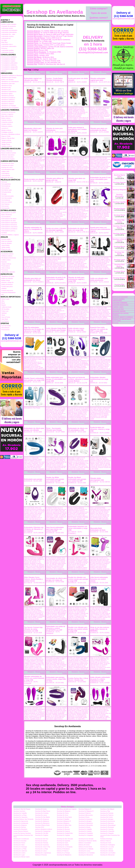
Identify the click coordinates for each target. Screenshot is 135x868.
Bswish (4, 305)
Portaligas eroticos (7, 132)
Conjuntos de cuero (7, 165)
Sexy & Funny (6, 317)
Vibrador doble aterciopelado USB (97, 479)
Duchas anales (6, 239)
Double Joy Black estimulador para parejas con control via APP (77, 479)
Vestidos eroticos (7, 146)
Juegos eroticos (6, 264)
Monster (4, 71)
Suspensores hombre (8, 159)
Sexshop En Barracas (107, 823)
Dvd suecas (5, 206)
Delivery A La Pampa (63, 853)
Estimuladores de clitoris (9, 219)
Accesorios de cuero (8, 163)
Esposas (4, 262)
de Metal (4, 233)
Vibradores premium (8, 96)
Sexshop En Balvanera (42, 823)
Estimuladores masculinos (9, 227)
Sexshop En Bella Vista (64, 825)
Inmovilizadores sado (8, 169)
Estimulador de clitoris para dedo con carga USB (78, 229)
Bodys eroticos (6, 118)
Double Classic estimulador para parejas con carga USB (34, 379)
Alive (3, 301)
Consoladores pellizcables (9, 63)
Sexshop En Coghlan (42, 835)
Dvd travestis (5, 208)
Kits (3, 294)
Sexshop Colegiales (34, 61)
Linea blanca (5, 173)
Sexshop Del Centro (107, 817)
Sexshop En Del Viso (42, 839)
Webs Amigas (67, 807)
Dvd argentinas (6, 184)
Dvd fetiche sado (7, 190)
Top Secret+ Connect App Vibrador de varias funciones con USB (33, 629)
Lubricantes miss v (7, 44)
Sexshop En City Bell (42, 833)
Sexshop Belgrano (34, 31)
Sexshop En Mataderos (64, 855)
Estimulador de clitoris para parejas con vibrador (34, 429)
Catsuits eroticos (6, 120)
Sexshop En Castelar (85, 831)
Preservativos (6, 266)
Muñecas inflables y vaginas (10, 235)
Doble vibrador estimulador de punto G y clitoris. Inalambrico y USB (100, 679)
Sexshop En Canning (107, 829)
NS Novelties (5, 309)
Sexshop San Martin (34, 57)
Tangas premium (6, 142)
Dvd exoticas (5, 188)
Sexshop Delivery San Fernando (23, 819)
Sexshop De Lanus (41, 815)
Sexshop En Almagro (85, 821)
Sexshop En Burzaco (63, 829)
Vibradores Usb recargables (10, 108)
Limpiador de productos (9, 26)
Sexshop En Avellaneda (55, 12)
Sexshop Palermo (33, 33)
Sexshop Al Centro (41, 809)
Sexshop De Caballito (20, 813)
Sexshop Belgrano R (85, 809)
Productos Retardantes (9, 292)
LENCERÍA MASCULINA (120, 305)
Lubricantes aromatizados (9, 30)
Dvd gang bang (6, 192)
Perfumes (4, 48)
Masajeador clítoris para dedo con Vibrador (33, 129)
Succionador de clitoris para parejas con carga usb (56, 579)
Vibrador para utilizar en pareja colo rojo (55, 179)
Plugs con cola (6, 249)
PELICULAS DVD (118, 309)
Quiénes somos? (99, 18)
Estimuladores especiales (9, 223)
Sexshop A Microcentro (86, 815)
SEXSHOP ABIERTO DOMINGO (123, 317)
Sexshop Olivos (33, 56)
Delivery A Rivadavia (63, 849)
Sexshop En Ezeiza (41, 841)
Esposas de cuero (7, 167)
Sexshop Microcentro (35, 36)
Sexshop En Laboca (107, 849)
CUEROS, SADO (118, 307)
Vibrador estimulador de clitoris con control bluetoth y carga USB (34, 678)
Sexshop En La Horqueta (65, 847)
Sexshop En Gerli (106, 843)
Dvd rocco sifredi (7, 202)
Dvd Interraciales (7, 198)
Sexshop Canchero (19, 811)
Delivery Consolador (85, 843)
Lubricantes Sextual (7, 52)
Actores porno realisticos (9, 57)
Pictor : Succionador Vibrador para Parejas (54, 429)
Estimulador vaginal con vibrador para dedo (33, 79)
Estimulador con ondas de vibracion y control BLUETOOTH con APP (56, 628)
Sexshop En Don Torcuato (65, 839)
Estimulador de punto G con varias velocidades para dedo (100, 179)
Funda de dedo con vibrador (34, 179)
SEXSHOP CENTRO (119, 311)
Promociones (5, 330)
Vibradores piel (6, 90)
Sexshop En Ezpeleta (64, 841)
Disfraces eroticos (7, 126)
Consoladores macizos (8, 59)
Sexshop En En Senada (86, 839)
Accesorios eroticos (7, 254)
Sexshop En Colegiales (86, 835)
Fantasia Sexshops (106, 839)
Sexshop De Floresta (107, 813)
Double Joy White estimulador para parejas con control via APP (55, 479)
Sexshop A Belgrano (63, 823)
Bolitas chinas (6, 280)
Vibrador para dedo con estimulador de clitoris (99, 129)
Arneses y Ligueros (7, 114)
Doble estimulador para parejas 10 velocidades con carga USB (56, 379)
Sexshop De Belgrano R (86, 811)
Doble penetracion (7, 284)
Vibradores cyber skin (8, 84)
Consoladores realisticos (9, 65)
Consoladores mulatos (8, 61)
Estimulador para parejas (33, 479)
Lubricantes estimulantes (9, 32)
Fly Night (4, 40)
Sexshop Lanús (33, 54)
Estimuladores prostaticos (9, 229)
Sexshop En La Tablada (86, 849)
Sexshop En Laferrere (20, 851)
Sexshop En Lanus (84, 851)
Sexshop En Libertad (107, 851)
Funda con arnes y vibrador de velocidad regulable (56, 229)
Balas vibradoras (7, 215)
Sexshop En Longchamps (43, 853)
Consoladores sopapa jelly (10, 67)
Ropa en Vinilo (6, 136)
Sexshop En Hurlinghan (108, 845)
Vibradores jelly (6, 88)
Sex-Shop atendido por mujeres (67, 809)
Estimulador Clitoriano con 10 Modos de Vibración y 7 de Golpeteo (34, 529)
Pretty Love (5, 311)
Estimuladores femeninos (9, 225)
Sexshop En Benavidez (86, 825)
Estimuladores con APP (9, 213)
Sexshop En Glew (19, 845)
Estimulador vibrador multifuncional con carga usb (99, 379)
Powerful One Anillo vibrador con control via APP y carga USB (99, 329)
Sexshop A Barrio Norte (42, 825)
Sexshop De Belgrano (64, 811)
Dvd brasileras (6, 186)
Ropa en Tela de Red (8, 138)
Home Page (27, 70)
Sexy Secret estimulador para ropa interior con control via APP (55, 529)
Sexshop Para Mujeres (119, 265)
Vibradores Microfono (8, 102)
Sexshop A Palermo (85, 813)
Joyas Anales (5, 245)
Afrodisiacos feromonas (9, 258)
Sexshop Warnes (33, 59)
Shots (3, 315)
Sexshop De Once (63, 815)
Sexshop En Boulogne (107, 827)
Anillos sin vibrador (7, 278)
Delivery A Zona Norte (85, 847)
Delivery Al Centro (84, 845)
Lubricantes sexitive (7, 50)
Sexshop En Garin (63, 843)
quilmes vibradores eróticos (44, 829)
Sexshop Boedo (33, 41)
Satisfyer (4, 313)
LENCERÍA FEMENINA (120, 303)
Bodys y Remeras (7, 151)
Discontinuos (5, 328)
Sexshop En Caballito (85, 829)
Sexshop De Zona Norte (64, 817)
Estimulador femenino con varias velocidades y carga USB (78, 528)
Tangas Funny (6, 144)
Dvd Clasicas (5, 204)
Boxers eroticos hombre (9, 153)
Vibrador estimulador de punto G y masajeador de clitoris (33, 229)
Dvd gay (4, 194)
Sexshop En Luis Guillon (108, 853)
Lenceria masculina (7, 157)
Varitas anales (6, 247)
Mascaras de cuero (7, 177)
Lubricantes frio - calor (8, 34)
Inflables (4, 288)
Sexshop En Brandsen (20, 829)
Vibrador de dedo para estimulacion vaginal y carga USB (76, 279)
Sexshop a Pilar (105, 811)
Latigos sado (5, 171)
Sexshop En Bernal (63, 827)
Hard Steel (5, 319)
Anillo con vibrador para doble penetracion (99, 279)
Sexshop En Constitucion (21, 839)
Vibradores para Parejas (9, 77)
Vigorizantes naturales (8, 272)
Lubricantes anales (7, 28)
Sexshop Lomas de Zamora (37, 47)
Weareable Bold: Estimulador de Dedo (98, 529)
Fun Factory (5, 321)
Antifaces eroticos (7, 256)
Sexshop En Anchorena (108, 821)
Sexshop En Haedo (63, 845)
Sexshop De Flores (63, 813)
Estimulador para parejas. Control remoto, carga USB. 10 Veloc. (56, 679)
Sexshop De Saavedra (20, 817)
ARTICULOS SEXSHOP (120, 297)
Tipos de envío (99, 13)
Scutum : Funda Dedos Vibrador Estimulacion (54, 79)
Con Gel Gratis (6, 326)
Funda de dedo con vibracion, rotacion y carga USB (100, 429)
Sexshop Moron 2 (119, 278)
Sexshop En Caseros (63, 831)
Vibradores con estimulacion (10, 82)
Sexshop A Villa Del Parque (22, 809)
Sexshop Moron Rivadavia (36, 52)
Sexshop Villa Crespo (35, 45)
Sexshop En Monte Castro (22, 857)
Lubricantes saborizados (9, 46)
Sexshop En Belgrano (20, 825)
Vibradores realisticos (8, 100)
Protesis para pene (7, 290)
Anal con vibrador (7, 241)
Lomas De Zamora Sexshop (22, 833)
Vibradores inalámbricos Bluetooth (12, 75)
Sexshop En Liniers (19, 853)
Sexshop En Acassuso (42, 819)
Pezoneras (5, 270)
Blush (3, 303)
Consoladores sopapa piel (9, 69)
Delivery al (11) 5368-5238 (12, 337)
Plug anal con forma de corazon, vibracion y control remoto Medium (78, 379)
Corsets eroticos (6, 124)
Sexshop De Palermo (107, 815)
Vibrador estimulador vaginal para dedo (98, 79)
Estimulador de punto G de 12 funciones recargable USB (56, 279)
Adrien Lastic (5, 299)
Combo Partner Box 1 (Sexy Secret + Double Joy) (78, 679)
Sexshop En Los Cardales (87, 853)
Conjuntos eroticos (7, 122)
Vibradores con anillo (8, 276)
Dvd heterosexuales (7, 196)
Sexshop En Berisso (20, 827)
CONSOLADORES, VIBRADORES (119, 300)
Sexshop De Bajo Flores (43, 811)
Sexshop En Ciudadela (86, 833)
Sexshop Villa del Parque (36, 38)
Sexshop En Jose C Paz (43, 847)
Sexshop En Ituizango (20, 847)
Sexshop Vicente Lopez (36, 63)
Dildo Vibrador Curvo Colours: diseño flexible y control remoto (33, 579)
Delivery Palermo (106, 841)
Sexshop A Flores (84, 817)
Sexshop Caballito (34, 40)
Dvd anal (4, 182)
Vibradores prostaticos (8, 98)
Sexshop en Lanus (41, 851)
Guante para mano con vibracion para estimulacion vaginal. (100, 229)
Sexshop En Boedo (85, 827)
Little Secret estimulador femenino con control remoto (99, 579)
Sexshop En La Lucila (107, 847)
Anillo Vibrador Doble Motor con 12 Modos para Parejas (56, 329)
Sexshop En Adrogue (107, 819)
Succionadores (6, 217)
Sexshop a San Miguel (107, 809)
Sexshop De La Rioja (20, 815)
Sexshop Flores (33, 43)
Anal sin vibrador (7, 243)
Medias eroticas (6, 130)
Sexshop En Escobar (20, 841)
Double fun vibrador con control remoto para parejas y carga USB (78, 579)
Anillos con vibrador (7, 79)
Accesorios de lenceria (8, 112)
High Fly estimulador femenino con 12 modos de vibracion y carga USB (34, 329)
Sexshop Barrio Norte (35, 34)
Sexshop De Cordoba (42, 813)
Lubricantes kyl (6, 38)
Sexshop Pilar (32, 64)
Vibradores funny (7, 86)
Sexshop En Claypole (107, 833)
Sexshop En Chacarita (107, 831)
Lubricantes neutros (7, 36)
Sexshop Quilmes (33, 48)
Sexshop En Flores (19, 843)
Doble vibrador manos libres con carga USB (76, 329)
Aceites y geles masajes (9, 24)
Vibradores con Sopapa (9, 106)
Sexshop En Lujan (19, 855)
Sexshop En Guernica (42, 845)
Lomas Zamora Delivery (21, 831)
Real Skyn (5, 42)
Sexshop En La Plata (20, 849)
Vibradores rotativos (8, 104)
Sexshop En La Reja (41, 849)
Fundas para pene (7, 286)
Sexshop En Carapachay (43, 831)
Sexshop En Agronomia (21, 821)
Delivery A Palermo (63, 851)
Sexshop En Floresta (42, 843)
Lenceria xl (5, 128)
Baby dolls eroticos (7, 116)
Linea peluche (6, 175)
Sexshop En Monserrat (86, 855)
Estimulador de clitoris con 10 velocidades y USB (78, 429)
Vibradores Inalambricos (9, 92)
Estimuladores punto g (8, 231)
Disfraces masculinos (8, 155)
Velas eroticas (6, 268)
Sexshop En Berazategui (108, 825)
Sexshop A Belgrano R (64, 821)
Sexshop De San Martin (42, 817)
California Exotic (6, 307)
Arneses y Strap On (7, 282)
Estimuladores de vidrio (9, 221)
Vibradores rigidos (7, 94)
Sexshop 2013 (40, 827)
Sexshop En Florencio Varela (88, 841)
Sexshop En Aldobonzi (42, 821)
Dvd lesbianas (6, 200)
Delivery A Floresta (41, 855)
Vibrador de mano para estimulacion (54, 129)
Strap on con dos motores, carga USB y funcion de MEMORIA (100, 629)
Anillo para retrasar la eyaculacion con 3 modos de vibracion (77, 129)
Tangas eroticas (6, 140)
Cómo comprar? (99, 9)
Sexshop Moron (33, 50)
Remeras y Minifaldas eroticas (11, 134)
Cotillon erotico (6, 260)
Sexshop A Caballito (63, 819)
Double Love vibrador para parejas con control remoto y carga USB (78, 629)
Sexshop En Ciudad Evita (65, 833)
